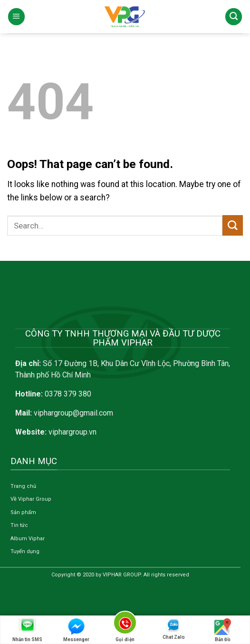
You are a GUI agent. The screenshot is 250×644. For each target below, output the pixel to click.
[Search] (234, 17)
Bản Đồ (223, 630)
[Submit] (233, 225)
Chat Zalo (174, 629)
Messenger (76, 630)
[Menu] (16, 17)
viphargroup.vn (72, 432)
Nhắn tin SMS (27, 630)
